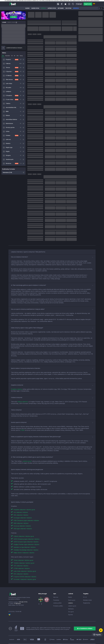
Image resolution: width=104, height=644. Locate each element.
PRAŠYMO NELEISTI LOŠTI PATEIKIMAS (90, 1)
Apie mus (56, 588)
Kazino (27, 8)
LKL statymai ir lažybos (21, 503)
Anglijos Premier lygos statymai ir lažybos (26, 535)
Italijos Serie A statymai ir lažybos (24, 543)
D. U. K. (85, 588)
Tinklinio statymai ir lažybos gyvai (24, 554)
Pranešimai (56, 591)
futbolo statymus (23, 392)
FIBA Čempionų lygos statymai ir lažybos (26, 511)
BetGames (61, 8)
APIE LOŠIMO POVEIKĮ (75, 1)
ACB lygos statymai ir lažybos (23, 519)
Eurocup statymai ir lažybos (22, 517)
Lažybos (43, 8)
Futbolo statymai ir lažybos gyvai (24, 527)
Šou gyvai (68, 8)
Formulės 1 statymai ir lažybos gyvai (25, 570)
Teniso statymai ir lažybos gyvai (23, 551)
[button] (58, 4)
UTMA (22, 421)
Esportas (76, 8)
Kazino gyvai (35, 8)
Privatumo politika (58, 597)
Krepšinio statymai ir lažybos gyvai (24, 500)
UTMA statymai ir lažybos (22, 559)
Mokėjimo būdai (87, 591)
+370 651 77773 (23, 593)
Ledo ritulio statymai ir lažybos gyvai (25, 562)
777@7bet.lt (17, 594)
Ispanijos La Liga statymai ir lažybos (25, 538)
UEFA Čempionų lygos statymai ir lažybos (27, 530)
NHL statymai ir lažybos (21, 565)
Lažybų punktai (57, 594)
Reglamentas (87, 594)
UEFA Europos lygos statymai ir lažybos (26, 533)
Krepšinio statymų (17, 380)
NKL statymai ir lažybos (21, 506)
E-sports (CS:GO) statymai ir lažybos (25, 567)
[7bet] (13, 4)
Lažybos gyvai (52, 8)
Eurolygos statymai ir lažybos (23, 509)
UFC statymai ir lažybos (21, 556)
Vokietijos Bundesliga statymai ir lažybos (26, 541)
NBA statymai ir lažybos (21, 514)
